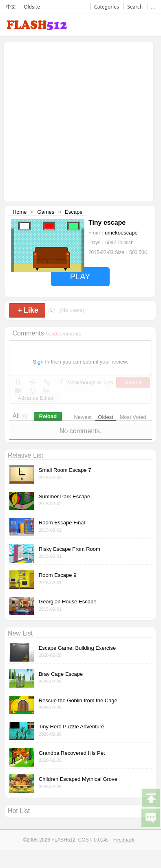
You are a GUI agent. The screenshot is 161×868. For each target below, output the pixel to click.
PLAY (80, 276)
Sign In (41, 362)
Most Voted (133, 417)
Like (28, 310)
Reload (48, 416)
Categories (107, 7)
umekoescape (121, 233)
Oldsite (32, 7)
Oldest (106, 417)
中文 (11, 7)
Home (20, 212)
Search (135, 7)
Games (46, 212)
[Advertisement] (76, 121)
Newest (83, 417)
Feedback (124, 840)
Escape (74, 212)
